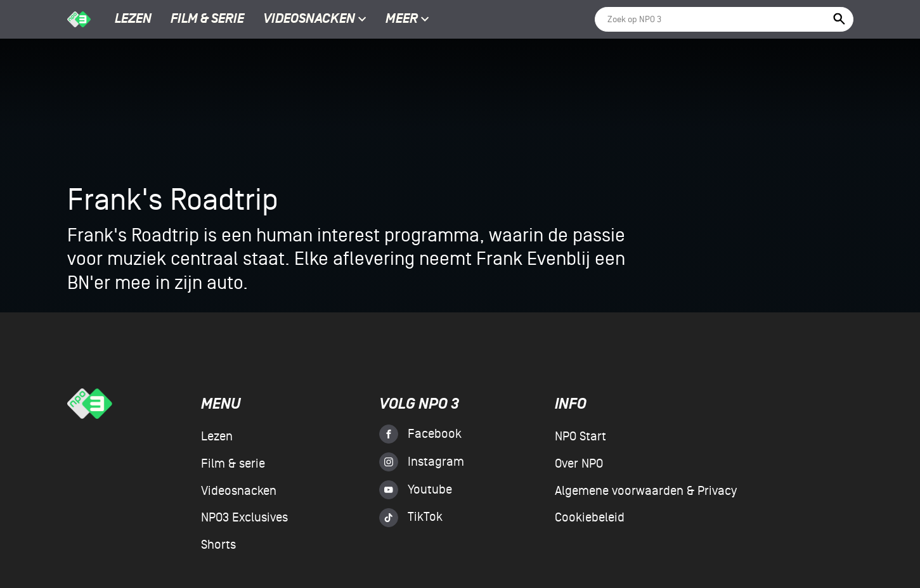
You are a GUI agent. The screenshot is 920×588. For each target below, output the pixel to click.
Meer (407, 20)
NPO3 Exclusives (244, 518)
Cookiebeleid (590, 518)
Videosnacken (309, 20)
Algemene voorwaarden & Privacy (646, 491)
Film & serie (207, 20)
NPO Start (580, 437)
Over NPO (579, 464)
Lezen (133, 20)
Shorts (218, 545)
